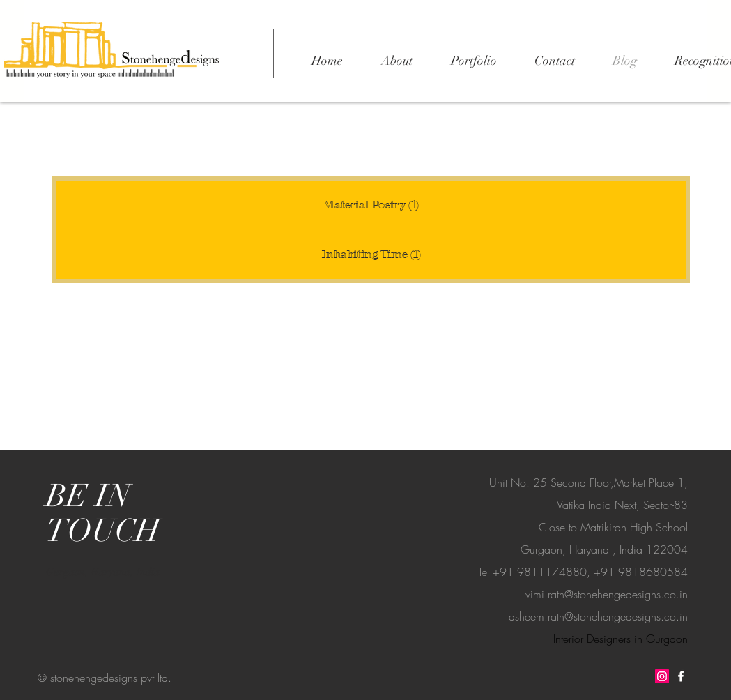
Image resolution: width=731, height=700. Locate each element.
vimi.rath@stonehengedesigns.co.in (607, 594)
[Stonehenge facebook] (681, 676)
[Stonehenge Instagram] (662, 676)
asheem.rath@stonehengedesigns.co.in (598, 616)
